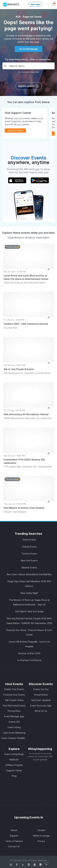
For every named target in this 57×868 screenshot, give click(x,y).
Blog (14, 776)
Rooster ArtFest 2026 (29, 653)
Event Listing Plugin (14, 754)
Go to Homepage (28, 49)
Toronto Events (29, 554)
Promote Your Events (14, 695)
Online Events (29, 540)
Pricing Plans (14, 711)
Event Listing (14, 727)
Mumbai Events (29, 568)
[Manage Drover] (4, 3)
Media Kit (14, 760)
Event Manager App (14, 716)
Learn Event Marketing (14, 733)
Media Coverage (41, 836)
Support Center (15, 130)
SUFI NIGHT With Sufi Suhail (29, 611)
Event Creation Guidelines (14, 738)
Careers (41, 830)
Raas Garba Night (29, 593)
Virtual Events (41, 695)
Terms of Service (14, 841)
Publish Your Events (14, 689)
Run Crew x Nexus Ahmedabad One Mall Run (29, 574)
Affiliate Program (14, 765)
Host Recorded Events (14, 706)
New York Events (29, 561)
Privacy (41, 841)
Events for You (41, 689)
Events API (14, 722)
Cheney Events (29, 547)
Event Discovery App (41, 706)
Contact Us (14, 846)
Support (14, 836)
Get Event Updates (41, 700)
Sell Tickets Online (14, 700)
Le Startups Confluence (29, 660)
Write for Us (41, 711)
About (14, 830)
